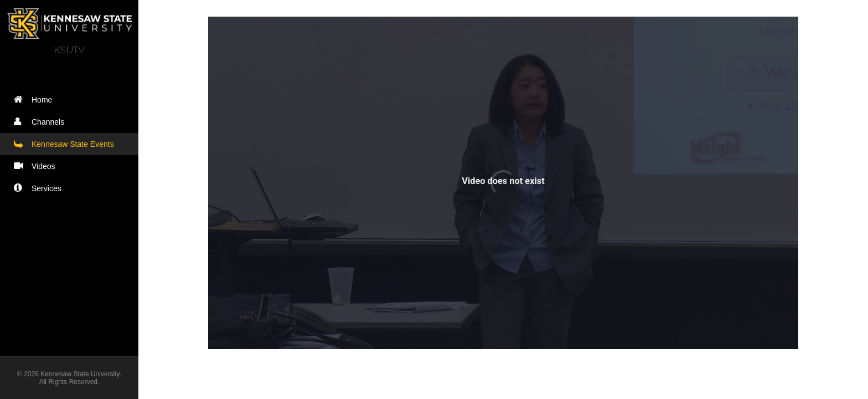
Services (40, 188)
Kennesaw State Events (66, 144)
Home (35, 99)
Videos (37, 166)
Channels (42, 122)
